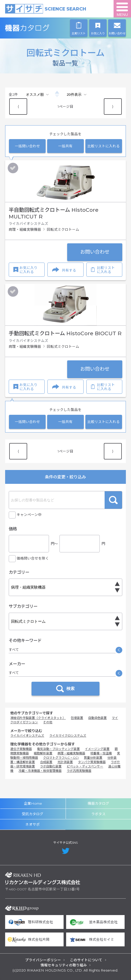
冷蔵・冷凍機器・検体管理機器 (40, 771)
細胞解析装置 (43, 753)
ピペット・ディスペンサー (85, 766)
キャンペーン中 (29, 515)
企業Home (33, 803)
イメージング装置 (97, 749)
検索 (113, 500)
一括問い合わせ (27, 146)
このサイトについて (86, 960)
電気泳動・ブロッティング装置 (58, 749)
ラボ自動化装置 (51, 766)
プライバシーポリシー (43, 960)
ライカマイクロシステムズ (68, 736)
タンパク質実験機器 (92, 762)
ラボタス (98, 814)
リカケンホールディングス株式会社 (43, 878)
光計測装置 (65, 762)
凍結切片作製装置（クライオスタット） (38, 718)
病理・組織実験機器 (71, 753)
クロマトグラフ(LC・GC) (61, 758)
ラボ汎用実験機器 (79, 771)
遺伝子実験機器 (21, 749)
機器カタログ (43, 28)
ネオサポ (33, 824)
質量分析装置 (93, 758)
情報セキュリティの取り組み (64, 965)
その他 (48, 722)
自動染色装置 (97, 718)
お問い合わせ (95, 252)
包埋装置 (77, 718)
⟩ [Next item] (113, 107)
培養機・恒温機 (101, 753)
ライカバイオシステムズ (27, 736)
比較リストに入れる (104, 146)
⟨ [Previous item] (18, 107)
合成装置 (46, 762)
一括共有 (65, 146)
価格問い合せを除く (33, 558)
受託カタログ (33, 814)
